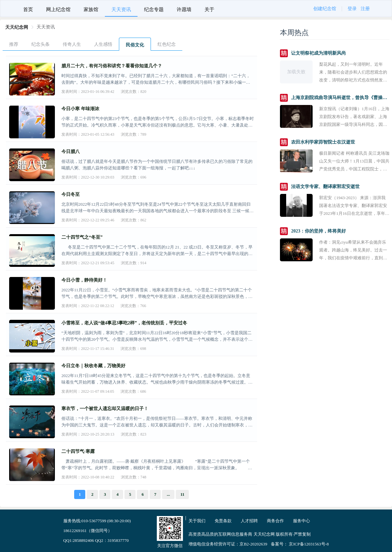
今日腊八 (71, 152)
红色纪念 (167, 44)
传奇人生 (72, 44)
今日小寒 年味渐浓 (80, 109)
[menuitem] (28, 9)
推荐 (14, 44)
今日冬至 (71, 194)
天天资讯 (121, 9)
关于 (209, 9)
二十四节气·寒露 (78, 451)
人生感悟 (103, 44)
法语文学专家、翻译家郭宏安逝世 (325, 187)
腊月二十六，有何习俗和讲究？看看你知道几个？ (112, 66)
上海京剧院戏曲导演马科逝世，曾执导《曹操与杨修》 (340, 98)
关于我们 (197, 521)
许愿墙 (184, 9)
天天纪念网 (17, 27)
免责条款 (223, 521)
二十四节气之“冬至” (82, 237)
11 (182, 494)
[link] (17, 27)
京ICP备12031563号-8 (309, 544)
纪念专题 (154, 9)
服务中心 (302, 521)
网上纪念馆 (58, 9)
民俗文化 (135, 45)
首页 (28, 9)
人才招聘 (249, 521)
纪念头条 (41, 44)
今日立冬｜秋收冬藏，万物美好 (93, 366)
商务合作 (275, 521)
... (168, 494)
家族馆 (91, 9)
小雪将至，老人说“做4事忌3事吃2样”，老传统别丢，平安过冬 (124, 323)
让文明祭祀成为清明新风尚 (318, 53)
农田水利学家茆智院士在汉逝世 (323, 142)
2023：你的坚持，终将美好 (318, 231)
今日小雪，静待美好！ (84, 280)
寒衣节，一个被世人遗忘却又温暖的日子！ (105, 409)
